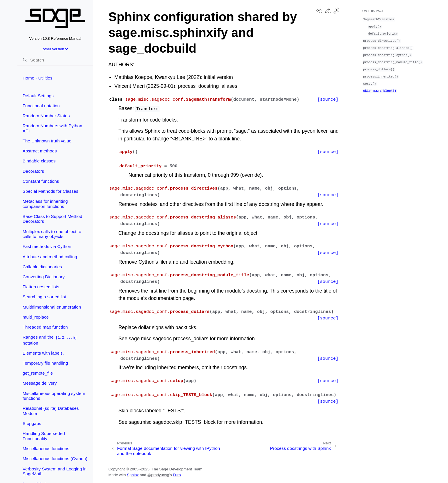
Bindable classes (39, 161)
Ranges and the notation (50, 340)
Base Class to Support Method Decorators (52, 219)
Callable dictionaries (42, 267)
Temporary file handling (45, 363)
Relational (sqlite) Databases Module (51, 411)
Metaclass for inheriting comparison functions (45, 204)
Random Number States (46, 116)
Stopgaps (32, 423)
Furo (177, 475)
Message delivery (40, 383)
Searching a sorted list (44, 297)
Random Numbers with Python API (52, 128)
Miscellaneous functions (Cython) (55, 459)
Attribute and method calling (50, 257)
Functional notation (41, 106)
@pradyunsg (158, 475)
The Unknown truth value (47, 141)
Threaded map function (45, 327)
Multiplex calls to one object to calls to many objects (52, 234)
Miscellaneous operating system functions (54, 396)
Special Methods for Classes (50, 191)
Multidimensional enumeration (52, 307)
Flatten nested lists (41, 287)
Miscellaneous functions (46, 449)
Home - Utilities (37, 78)
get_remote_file (38, 373)
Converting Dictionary (44, 277)
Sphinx (133, 475)
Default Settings (38, 96)
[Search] (55, 60)
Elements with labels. (43, 353)
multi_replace (36, 317)
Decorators (33, 171)
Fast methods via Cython (47, 246)
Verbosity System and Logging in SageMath (55, 471)
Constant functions (41, 181)
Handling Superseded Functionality (44, 436)
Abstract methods (40, 151)
